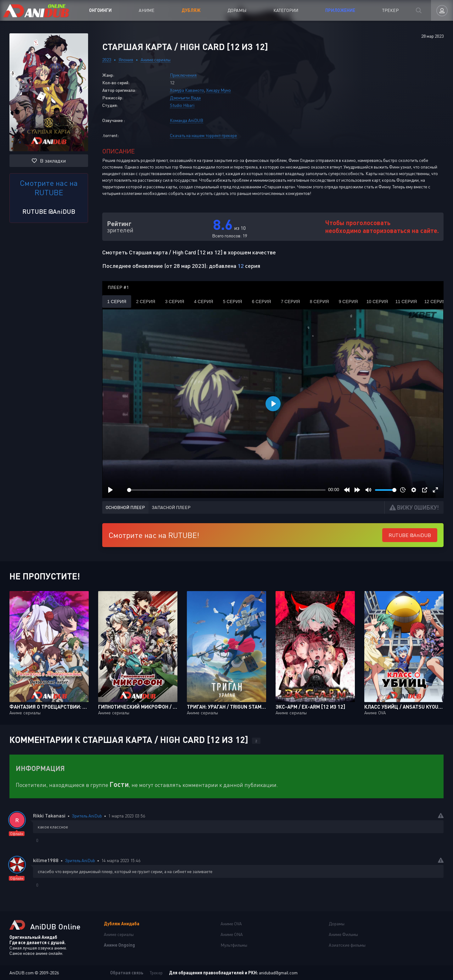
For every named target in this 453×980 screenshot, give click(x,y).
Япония (126, 60)
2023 (107, 60)
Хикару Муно (218, 90)
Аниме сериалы (156, 60)
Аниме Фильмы (343, 934)
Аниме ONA (232, 934)
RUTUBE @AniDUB (49, 211)
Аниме (147, 10)
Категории (286, 10)
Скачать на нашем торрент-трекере (203, 135)
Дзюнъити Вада (185, 98)
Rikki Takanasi (49, 815)
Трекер (390, 10)
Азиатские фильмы (347, 945)
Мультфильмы (234, 945)
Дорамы (237, 10)
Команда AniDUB (187, 120)
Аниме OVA (231, 924)
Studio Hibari (182, 105)
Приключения (183, 75)
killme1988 (46, 860)
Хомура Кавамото (187, 90)
